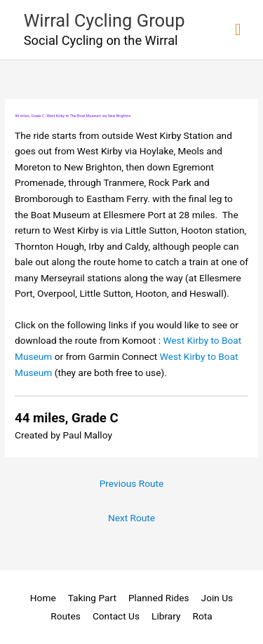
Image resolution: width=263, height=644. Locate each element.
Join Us (217, 598)
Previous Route (132, 483)
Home (43, 598)
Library (166, 616)
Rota (203, 616)
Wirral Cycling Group (104, 20)
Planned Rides (159, 598)
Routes (66, 616)
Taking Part (92, 598)
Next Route (131, 518)
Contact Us (116, 616)
